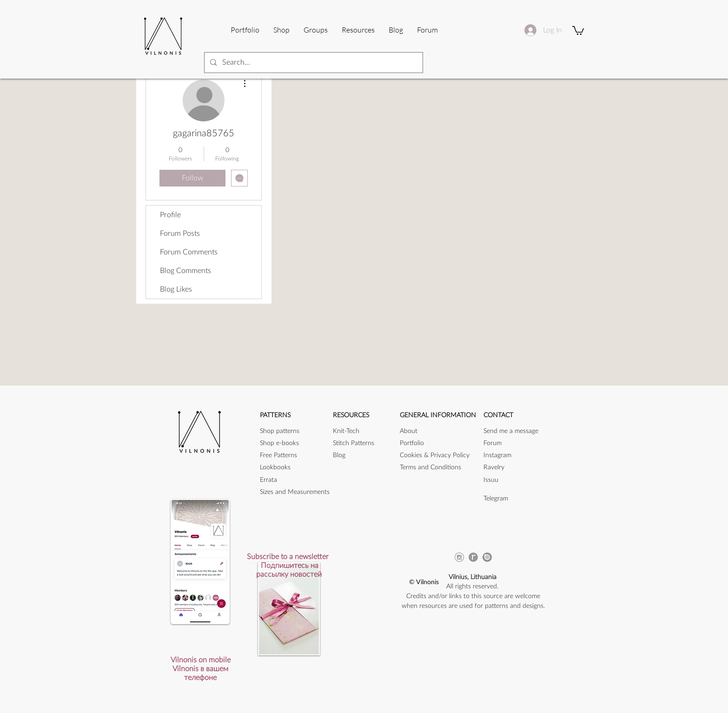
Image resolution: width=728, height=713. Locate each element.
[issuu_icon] (487, 557)
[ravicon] (473, 557)
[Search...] (313, 63)
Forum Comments (189, 252)
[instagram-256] (459, 557)
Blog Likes (176, 289)
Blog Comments (185, 271)
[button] (358, 30)
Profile (170, 215)
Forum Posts (180, 233)
